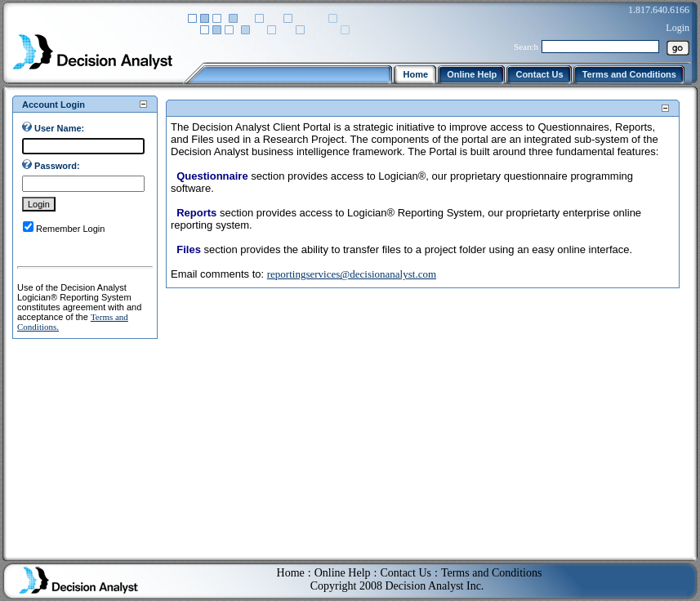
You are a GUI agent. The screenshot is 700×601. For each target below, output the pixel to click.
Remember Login (70, 229)
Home (291, 560)
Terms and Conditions (491, 560)
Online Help (343, 560)
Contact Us (406, 560)
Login (678, 28)
